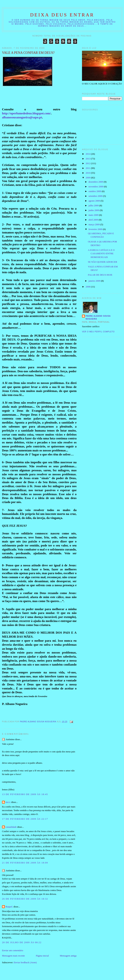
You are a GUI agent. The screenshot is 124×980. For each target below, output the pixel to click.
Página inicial (42, 956)
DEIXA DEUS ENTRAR (62, 15)
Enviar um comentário (13, 950)
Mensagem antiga (68, 956)
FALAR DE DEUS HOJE (100, 275)
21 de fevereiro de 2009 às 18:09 (25, 863)
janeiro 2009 (95, 281)
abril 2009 (94, 220)
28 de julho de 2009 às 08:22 (22, 942)
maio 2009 (94, 215)
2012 (88, 163)
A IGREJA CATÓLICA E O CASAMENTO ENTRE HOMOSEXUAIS (101, 254)
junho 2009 (94, 210)
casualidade (11, 827)
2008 (88, 287)
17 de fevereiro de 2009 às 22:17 (25, 819)
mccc (8, 802)
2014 (88, 154)
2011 (88, 168)
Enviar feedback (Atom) (25, 962)
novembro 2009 (96, 186)
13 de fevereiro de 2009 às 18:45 (25, 794)
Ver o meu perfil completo (98, 332)
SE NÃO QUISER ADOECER (102, 262)
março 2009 (94, 224)
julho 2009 (94, 205)
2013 (88, 159)
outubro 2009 (95, 191)
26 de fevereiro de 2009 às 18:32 (25, 899)
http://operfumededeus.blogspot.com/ (26, 113)
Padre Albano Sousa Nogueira (98, 317)
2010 (88, 173)
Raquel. (9, 907)
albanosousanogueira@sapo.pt (22, 117)
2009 (88, 178)
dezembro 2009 (96, 182)
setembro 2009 (96, 196)
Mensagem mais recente (13, 956)
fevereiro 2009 (96, 229)
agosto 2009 (95, 201)
